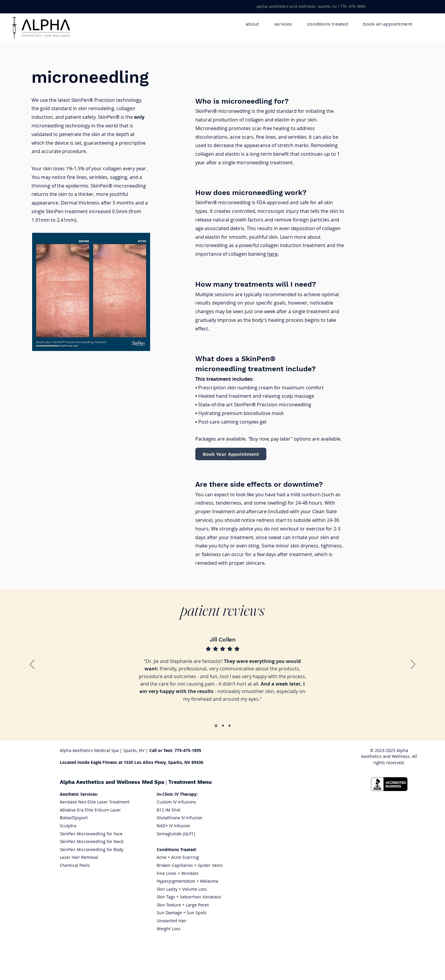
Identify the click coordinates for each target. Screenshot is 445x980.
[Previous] (32, 665)
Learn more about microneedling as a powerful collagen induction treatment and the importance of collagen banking (270, 246)
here (272, 254)
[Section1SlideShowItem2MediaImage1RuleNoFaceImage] (223, 726)
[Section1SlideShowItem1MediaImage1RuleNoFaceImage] (216, 726)
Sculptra (68, 826)
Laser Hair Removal (79, 857)
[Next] (413, 665)
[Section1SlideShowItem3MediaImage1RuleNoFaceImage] (229, 726)
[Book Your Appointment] (231, 454)
